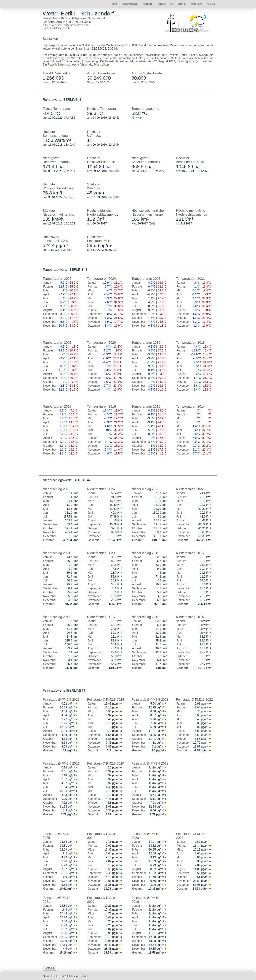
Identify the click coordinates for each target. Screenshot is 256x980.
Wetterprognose (130, 4)
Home (114, 4)
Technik (162, 4)
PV (172, 4)
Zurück (50, 968)
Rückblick (148, 4)
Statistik (182, 4)
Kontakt (211, 4)
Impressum (196, 4)
